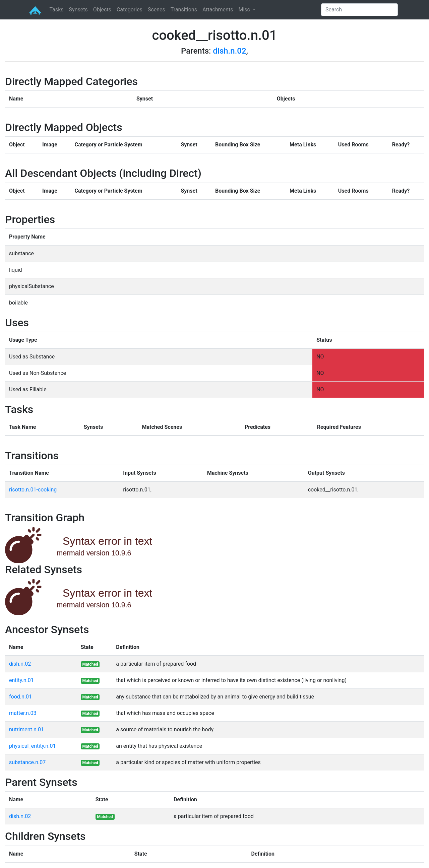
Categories (130, 10)
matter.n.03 (23, 713)
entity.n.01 (21, 680)
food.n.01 (20, 697)
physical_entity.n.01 (32, 746)
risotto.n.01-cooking (33, 490)
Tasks (57, 10)
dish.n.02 (229, 51)
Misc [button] (245, 10)
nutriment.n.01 (26, 729)
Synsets (78, 10)
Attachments (218, 10)
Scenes (157, 10)
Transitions (184, 10)
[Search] (359, 10)
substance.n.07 (27, 762)
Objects (102, 10)
